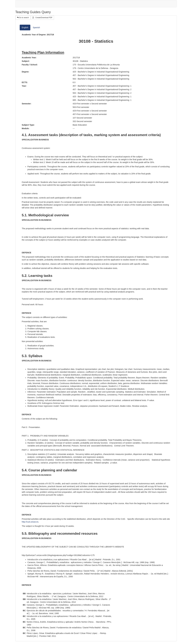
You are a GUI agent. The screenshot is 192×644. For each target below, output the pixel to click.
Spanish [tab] (36, 28)
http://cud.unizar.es (30, 522)
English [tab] (25, 28)
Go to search (23, 18)
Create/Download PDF (42, 18)
